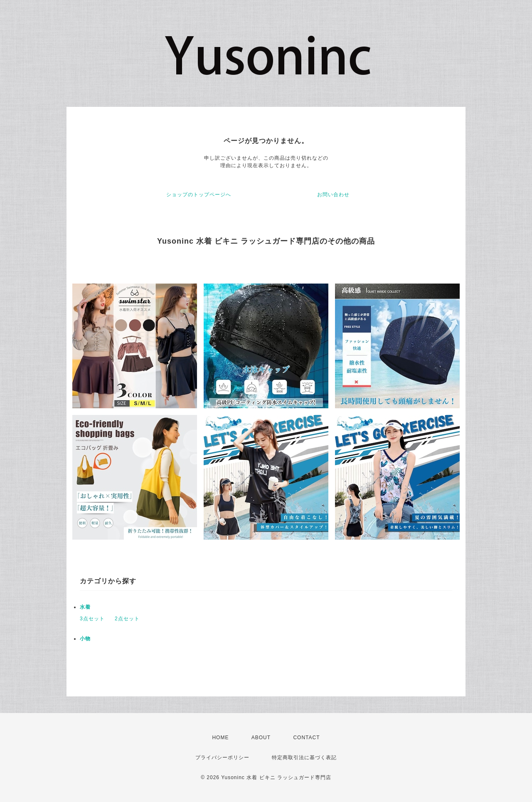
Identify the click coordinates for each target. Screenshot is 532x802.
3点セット (92, 619)
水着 (85, 607)
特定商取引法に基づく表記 (304, 758)
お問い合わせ (333, 195)
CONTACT (306, 738)
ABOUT (261, 738)
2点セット (127, 619)
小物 (85, 639)
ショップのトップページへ (199, 195)
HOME (220, 738)
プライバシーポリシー (222, 758)
